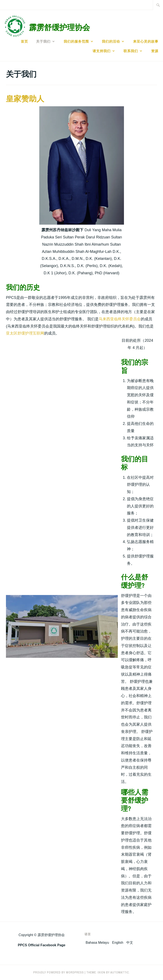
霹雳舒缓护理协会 (59, 27)
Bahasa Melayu (97, 943)
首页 (24, 41)
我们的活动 (111, 41)
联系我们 (131, 51)
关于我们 (43, 41)
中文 (130, 943)
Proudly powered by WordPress (59, 972)
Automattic (120, 972)
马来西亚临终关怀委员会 (120, 319)
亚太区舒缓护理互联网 (25, 333)
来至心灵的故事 (146, 41)
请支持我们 (102, 51)
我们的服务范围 (76, 41)
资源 (155, 51)
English (118, 943)
